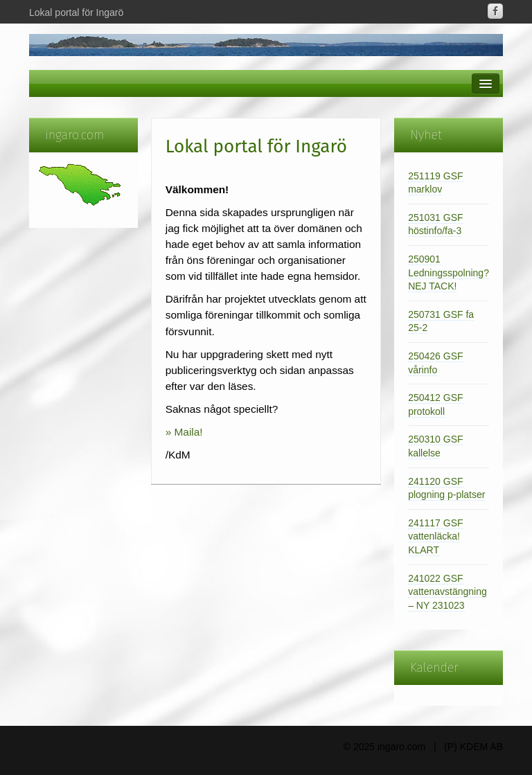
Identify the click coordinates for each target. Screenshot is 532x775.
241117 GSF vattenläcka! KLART (435, 536)
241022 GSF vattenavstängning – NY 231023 (447, 592)
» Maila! (184, 432)
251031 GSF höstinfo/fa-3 (435, 224)
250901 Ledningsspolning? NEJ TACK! (449, 273)
